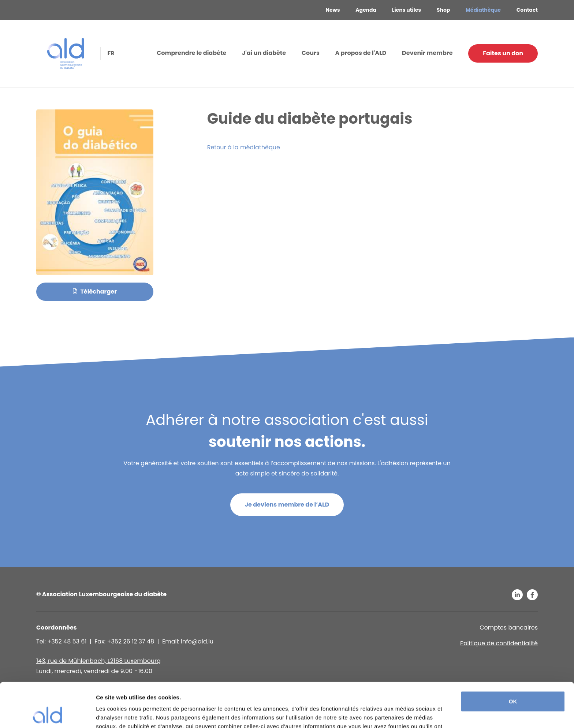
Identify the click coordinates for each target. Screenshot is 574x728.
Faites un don (503, 53)
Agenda (366, 10)
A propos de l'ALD (361, 53)
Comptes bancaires (509, 628)
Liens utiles (407, 10)
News (333, 10)
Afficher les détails (121, 714)
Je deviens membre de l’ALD (287, 505)
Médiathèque (483, 10)
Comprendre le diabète (191, 53)
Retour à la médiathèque (244, 147)
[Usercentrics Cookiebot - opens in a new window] (47, 714)
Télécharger (95, 292)
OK (513, 660)
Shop (443, 10)
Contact (527, 10)
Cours (311, 53)
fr (110, 53)
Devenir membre (427, 53)
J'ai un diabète (264, 53)
